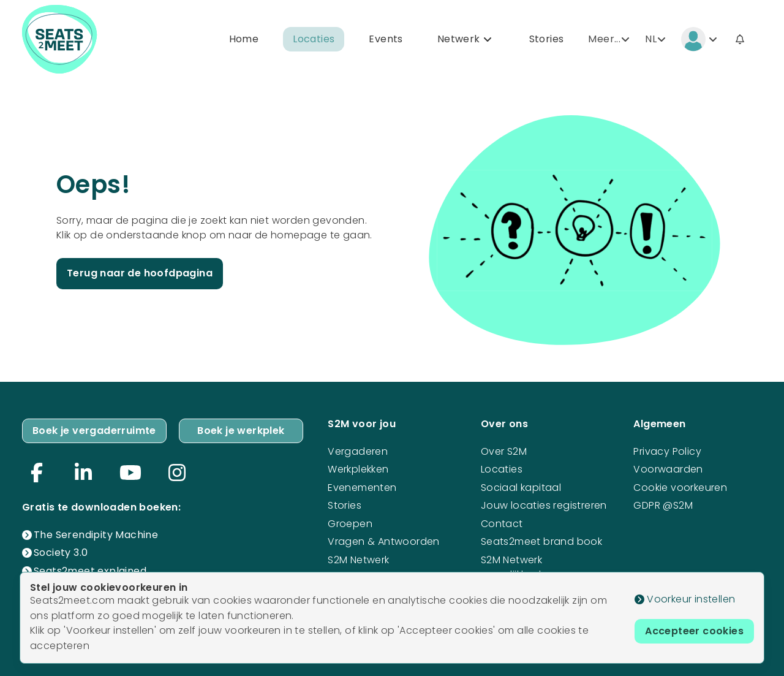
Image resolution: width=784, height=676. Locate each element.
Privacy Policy (667, 451)
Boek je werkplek (241, 431)
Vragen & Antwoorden (384, 541)
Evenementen (362, 488)
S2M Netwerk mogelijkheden (517, 567)
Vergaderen (358, 451)
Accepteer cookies (694, 631)
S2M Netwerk (358, 560)
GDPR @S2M (663, 505)
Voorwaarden (668, 469)
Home (244, 39)
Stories (547, 39)
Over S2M (504, 451)
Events (386, 39)
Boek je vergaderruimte (94, 431)
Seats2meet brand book (541, 541)
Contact (502, 524)
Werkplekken (358, 469)
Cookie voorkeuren (680, 488)
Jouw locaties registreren (544, 505)
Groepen (350, 524)
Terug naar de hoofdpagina (140, 273)
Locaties (314, 39)
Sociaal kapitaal (521, 488)
